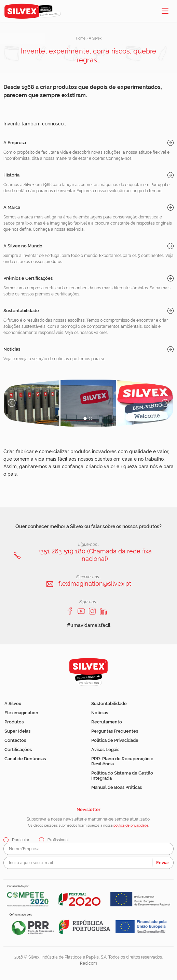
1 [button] (85, 418)
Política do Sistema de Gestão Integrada (122, 776)
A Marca (12, 207)
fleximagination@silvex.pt (95, 584)
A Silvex (13, 703)
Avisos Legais (105, 749)
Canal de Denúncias (25, 759)
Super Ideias (17, 731)
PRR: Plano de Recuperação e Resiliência (122, 761)
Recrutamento (107, 722)
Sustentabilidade (21, 311)
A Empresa (15, 143)
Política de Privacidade (115, 740)
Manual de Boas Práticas (117, 787)
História (11, 175)
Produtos (14, 722)
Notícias (12, 349)
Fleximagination (21, 713)
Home (81, 38)
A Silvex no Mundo (23, 246)
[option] (88, 403)
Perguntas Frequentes (115, 731)
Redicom (88, 963)
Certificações (18, 749)
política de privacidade (131, 825)
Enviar (163, 863)
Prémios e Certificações (28, 278)
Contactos (15, 740)
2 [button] (91, 418)
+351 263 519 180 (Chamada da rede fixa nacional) (95, 555)
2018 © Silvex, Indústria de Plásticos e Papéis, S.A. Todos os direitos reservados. (88, 957)
